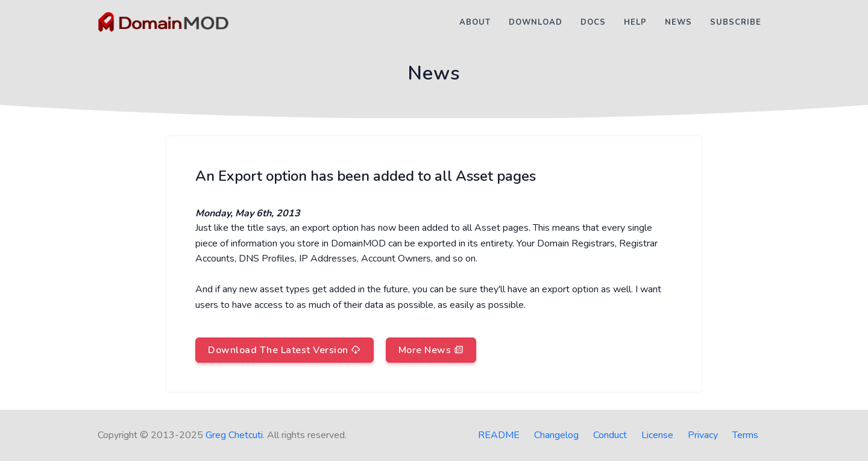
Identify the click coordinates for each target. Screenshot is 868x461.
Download (536, 22)
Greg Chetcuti (234, 435)
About (475, 22)
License (657, 435)
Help (635, 22)
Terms (745, 435)
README (499, 435)
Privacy (703, 435)
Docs (593, 22)
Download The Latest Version (285, 350)
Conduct (610, 435)
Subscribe (736, 22)
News (678, 22)
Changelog (556, 435)
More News (431, 350)
